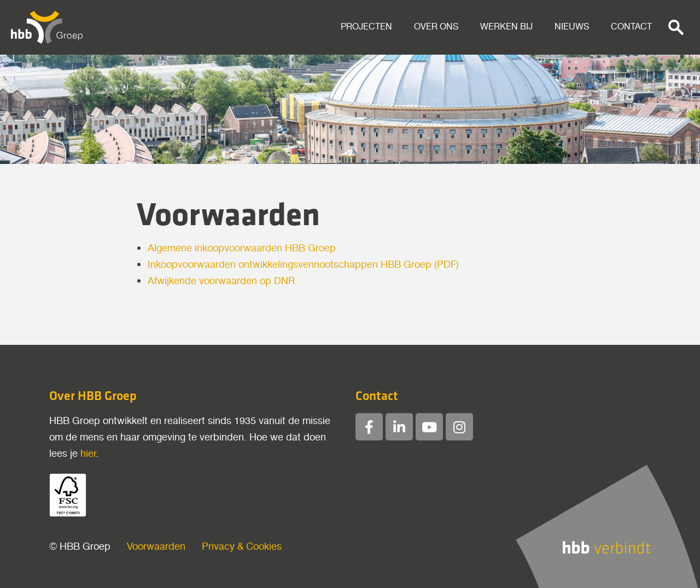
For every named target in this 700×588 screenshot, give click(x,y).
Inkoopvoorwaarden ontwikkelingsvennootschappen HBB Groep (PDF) (303, 265)
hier (88, 454)
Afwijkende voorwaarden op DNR (221, 281)
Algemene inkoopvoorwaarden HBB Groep (242, 249)
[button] (676, 27)
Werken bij (506, 27)
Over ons (436, 27)
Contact (631, 27)
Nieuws (572, 27)
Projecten (366, 27)
